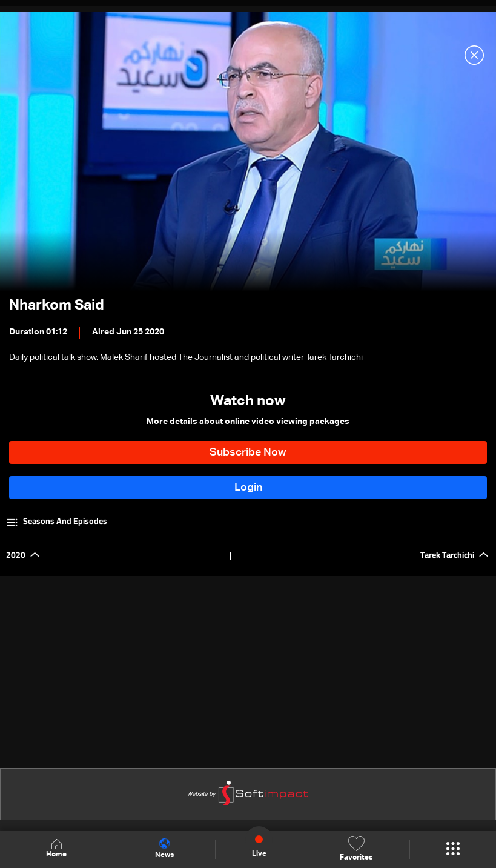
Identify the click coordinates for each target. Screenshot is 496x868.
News (164, 849)
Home (56, 849)
